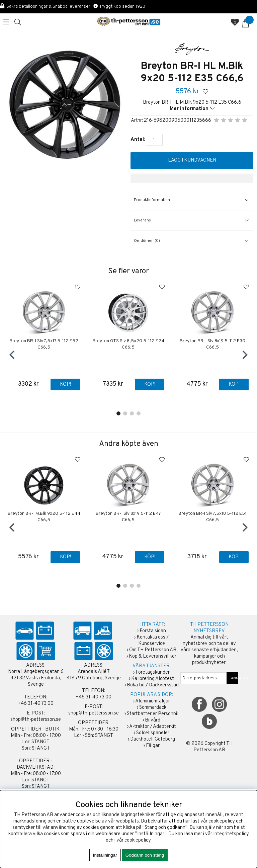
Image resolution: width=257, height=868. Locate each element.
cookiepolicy (138, 840)
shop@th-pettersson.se (36, 720)
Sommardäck (153, 708)
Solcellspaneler (153, 733)
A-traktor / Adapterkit (153, 727)
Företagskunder (153, 672)
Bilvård (153, 720)
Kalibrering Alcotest (153, 679)
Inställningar (105, 855)
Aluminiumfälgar (153, 701)
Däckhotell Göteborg (153, 739)
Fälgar (153, 746)
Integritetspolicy (231, 834)
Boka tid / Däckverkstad (153, 685)
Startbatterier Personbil (153, 714)
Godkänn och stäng (145, 855)
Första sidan (153, 631)
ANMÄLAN (233, 678)
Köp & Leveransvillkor (153, 656)
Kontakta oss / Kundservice (153, 641)
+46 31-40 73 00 (36, 704)
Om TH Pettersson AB (153, 650)
